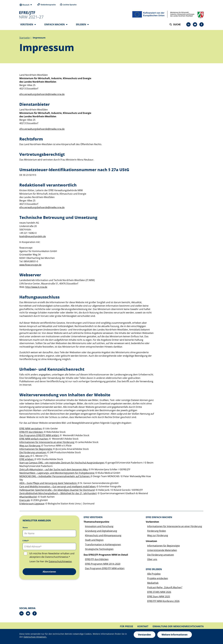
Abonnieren (49, 573)
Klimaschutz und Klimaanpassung (103, 536)
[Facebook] (202, 24)
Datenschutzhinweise (60, 562)
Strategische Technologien (99, 550)
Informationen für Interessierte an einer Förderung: (47, 443)
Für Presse (127, 627)
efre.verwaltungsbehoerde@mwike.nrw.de (42, 95)
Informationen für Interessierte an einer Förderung (175, 527)
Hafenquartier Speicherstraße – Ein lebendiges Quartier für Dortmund (57, 491)
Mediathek (153, 584)
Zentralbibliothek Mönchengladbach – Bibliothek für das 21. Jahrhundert (58, 494)
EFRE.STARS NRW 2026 (159, 593)
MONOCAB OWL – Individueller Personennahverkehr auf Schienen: (55, 477)
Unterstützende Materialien (162, 551)
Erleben (82, 24)
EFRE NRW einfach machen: (34, 440)
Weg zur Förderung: (30, 446)
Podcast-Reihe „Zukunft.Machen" (165, 588)
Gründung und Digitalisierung (101, 532)
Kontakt (143, 627)
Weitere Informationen (175, 635)
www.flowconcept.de (30, 266)
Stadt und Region (94, 541)
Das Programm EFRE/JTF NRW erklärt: (39, 436)
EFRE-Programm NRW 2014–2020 (103, 565)
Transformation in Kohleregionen (103, 545)
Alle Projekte (154, 575)
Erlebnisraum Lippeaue (32, 504)
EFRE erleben (154, 570)
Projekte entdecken (158, 579)
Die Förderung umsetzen (161, 556)
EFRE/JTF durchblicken (97, 560)
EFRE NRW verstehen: (31, 429)
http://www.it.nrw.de (36, 288)
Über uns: (25, 457)
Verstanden (144, 635)
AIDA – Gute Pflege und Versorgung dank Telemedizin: (48, 484)
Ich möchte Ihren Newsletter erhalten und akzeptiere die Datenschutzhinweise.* (52, 556)
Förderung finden (157, 532)
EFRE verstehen (93, 518)
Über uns (152, 560)
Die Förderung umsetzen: (33, 453)
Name (25, 528)
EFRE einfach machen (159, 518)
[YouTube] (195, 24)
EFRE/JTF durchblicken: (31, 433)
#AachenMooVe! (28, 498)
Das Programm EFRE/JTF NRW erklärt (105, 569)
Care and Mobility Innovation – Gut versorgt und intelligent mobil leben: (58, 487)
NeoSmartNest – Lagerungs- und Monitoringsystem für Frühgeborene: (57, 474)
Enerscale (25, 501)
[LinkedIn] (188, 24)
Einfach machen (56, 24)
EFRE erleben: (27, 460)
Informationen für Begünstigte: (36, 450)
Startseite (25, 39)
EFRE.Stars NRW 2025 (159, 597)
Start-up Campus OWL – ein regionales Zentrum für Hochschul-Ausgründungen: (62, 463)
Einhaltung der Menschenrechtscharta (178, 627)
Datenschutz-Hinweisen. (35, 637)
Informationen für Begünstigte (163, 546)
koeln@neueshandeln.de (33, 237)
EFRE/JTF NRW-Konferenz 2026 (163, 602)
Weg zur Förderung (158, 536)
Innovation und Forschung (99, 527)
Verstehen (28, 24)
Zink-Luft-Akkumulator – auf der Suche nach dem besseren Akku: (54, 470)
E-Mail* (26, 542)
